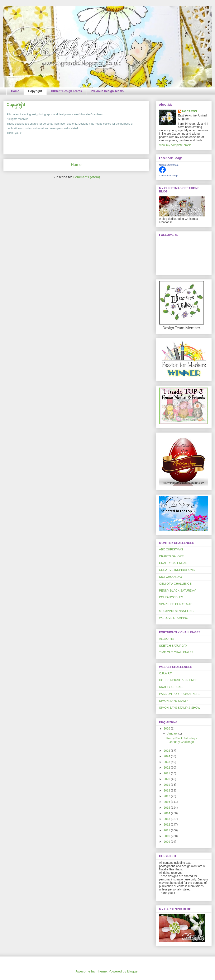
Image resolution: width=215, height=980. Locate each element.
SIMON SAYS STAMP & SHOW (180, 708)
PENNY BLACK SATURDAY (177, 591)
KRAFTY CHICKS (171, 687)
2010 (167, 836)
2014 (167, 813)
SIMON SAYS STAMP (173, 701)
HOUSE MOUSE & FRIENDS (178, 680)
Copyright (35, 91)
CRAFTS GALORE (171, 556)
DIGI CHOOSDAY (171, 577)
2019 (167, 785)
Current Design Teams (66, 91)
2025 (167, 751)
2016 (167, 802)
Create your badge (169, 176)
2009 (167, 842)
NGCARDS (190, 111)
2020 (167, 779)
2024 (167, 756)
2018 (167, 790)
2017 (167, 796)
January (173, 733)
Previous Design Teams (107, 91)
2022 (167, 768)
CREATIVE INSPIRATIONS (177, 570)
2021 (167, 773)
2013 (167, 819)
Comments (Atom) (86, 177)
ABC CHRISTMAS (171, 549)
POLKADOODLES (171, 597)
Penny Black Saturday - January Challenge (182, 740)
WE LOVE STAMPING (174, 618)
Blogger (133, 971)
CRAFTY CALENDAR (173, 563)
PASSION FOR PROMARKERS (180, 694)
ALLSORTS (167, 639)
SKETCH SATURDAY (173, 646)
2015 (167, 808)
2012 (167, 824)
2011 (167, 830)
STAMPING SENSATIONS (176, 611)
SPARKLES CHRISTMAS (176, 604)
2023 (167, 762)
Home (15, 91)
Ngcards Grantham (169, 165)
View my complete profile (175, 145)
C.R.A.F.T (165, 673)
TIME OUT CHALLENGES (176, 652)
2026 (167, 728)
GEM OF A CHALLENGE (175, 584)
